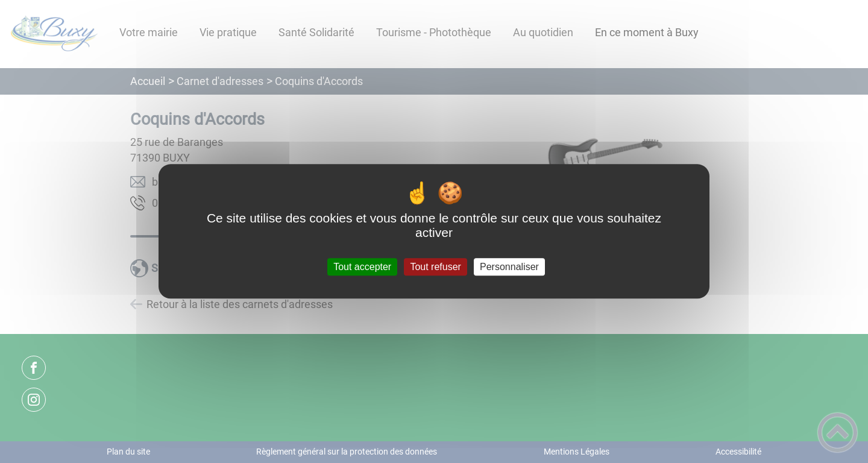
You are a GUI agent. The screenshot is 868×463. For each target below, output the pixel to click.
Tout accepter (362, 267)
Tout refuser (435, 267)
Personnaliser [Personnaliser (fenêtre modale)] (509, 267)
